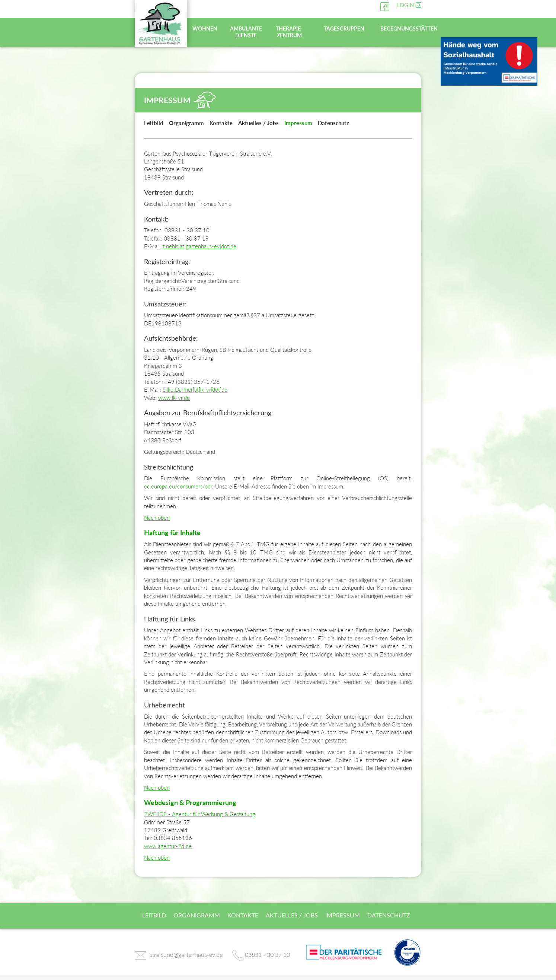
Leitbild (154, 123)
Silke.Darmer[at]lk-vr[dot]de (195, 389)
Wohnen (205, 28)
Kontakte (221, 123)
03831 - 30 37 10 (267, 954)
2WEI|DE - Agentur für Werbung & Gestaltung (200, 814)
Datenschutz (333, 123)
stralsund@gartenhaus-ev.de (186, 954)
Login (405, 5)
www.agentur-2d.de (168, 846)
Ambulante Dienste (246, 32)
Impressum (298, 123)
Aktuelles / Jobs (258, 123)
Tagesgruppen (344, 28)
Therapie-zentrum (289, 32)
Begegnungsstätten (400, 28)
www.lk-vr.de (174, 398)
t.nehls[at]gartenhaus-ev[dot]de (199, 246)
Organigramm (186, 123)
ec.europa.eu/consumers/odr (178, 486)
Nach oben (157, 518)
